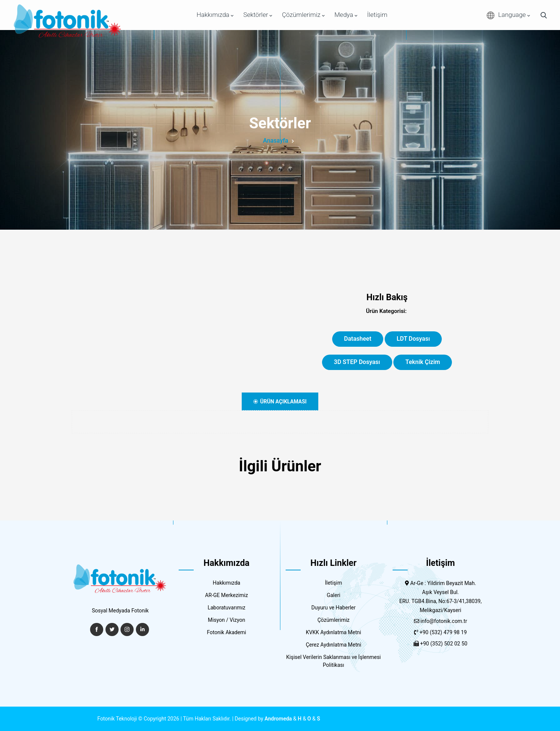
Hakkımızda (215, 15)
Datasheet (358, 339)
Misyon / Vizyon (227, 620)
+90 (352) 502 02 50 (444, 644)
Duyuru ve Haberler (334, 608)
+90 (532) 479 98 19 (443, 632)
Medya (346, 15)
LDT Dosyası (413, 339)
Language (508, 15)
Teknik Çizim (423, 362)
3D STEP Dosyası (357, 362)
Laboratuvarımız (227, 608)
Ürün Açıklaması (280, 402)
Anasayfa (276, 141)
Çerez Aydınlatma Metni (334, 645)
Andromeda (278, 719)
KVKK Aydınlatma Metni (334, 632)
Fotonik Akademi (227, 632)
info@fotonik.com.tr (444, 621)
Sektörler (258, 15)
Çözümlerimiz (303, 15)
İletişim (377, 15)
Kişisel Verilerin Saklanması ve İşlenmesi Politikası (333, 661)
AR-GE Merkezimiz (226, 595)
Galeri (333, 595)
